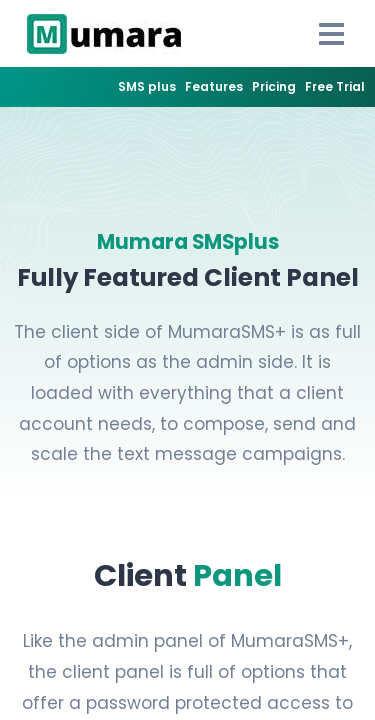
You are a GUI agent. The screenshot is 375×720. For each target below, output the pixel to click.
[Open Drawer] (332, 34)
